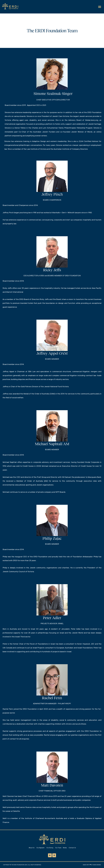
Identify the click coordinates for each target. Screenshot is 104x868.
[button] (100, 7)
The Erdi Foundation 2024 (19, 865)
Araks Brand (97, 865)
